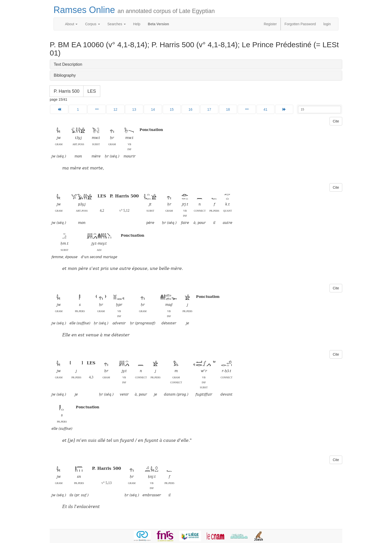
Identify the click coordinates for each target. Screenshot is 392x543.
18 (228, 109)
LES (92, 91)
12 (115, 109)
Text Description (68, 64)
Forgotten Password (300, 24)
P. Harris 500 (67, 91)
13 (134, 109)
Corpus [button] (92, 24)
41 (265, 109)
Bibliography (65, 75)
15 (172, 109)
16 (190, 109)
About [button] (71, 24)
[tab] (196, 64)
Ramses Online (134, 10)
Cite (336, 121)
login (327, 24)
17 (209, 109)
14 (153, 109)
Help (137, 24)
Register (270, 24)
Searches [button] (117, 24)
